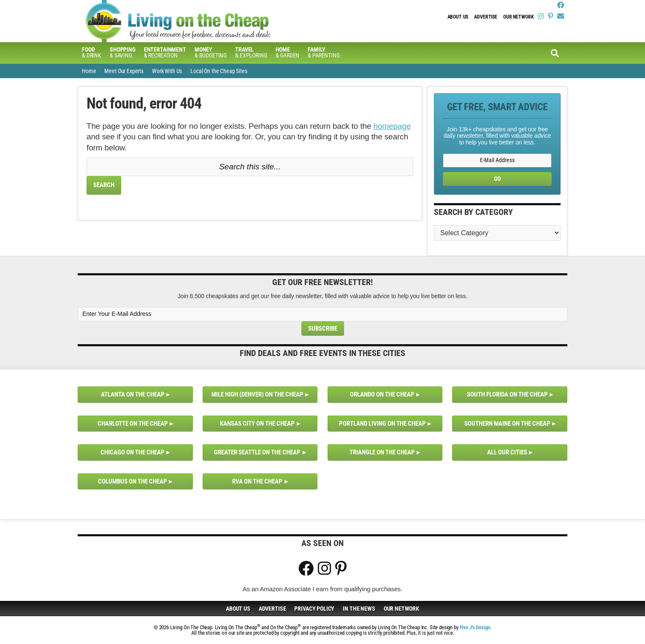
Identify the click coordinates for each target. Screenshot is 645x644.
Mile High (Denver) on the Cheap (257, 394)
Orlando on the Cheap (382, 394)
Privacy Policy (314, 609)
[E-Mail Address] (497, 160)
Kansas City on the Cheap (257, 424)
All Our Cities (507, 452)
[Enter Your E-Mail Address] (322, 314)
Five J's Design (475, 627)
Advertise (486, 17)
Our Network (518, 17)
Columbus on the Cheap (133, 481)
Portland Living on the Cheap (382, 424)
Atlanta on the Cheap (133, 394)
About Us (458, 17)
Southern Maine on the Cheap (507, 424)
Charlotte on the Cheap (133, 424)
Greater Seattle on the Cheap (257, 452)
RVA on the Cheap (257, 481)
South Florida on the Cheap (507, 394)
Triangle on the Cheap (382, 452)
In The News (359, 609)
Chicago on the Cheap (133, 452)
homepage (392, 126)
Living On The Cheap (219, 21)
